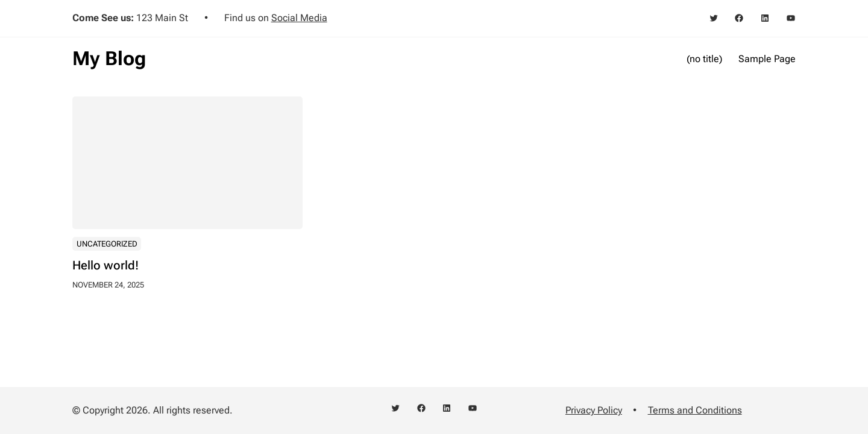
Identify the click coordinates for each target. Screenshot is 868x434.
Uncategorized (107, 244)
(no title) (704, 59)
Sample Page (767, 59)
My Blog (109, 58)
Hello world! (105, 266)
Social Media (299, 18)
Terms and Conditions (695, 410)
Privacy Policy (594, 410)
